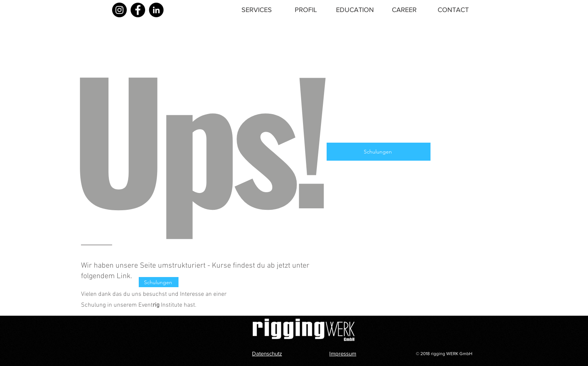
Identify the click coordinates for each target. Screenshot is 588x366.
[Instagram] (119, 10)
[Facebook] (138, 10)
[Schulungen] (379, 152)
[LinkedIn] (156, 10)
